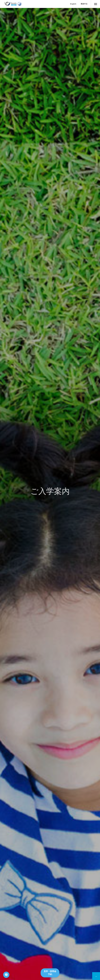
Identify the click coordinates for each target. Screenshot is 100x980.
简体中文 (84, 4)
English (73, 4)
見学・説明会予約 (50, 973)
